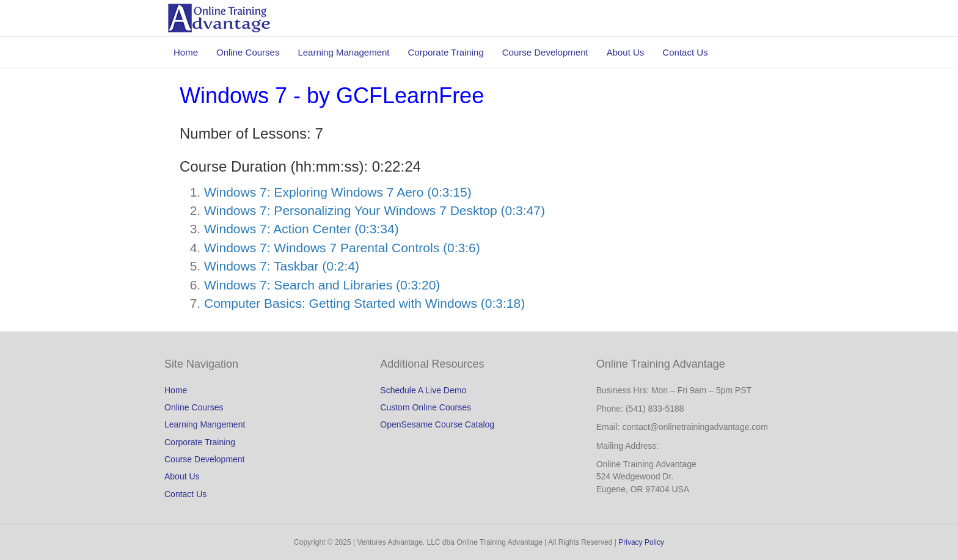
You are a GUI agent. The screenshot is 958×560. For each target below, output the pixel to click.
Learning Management (343, 52)
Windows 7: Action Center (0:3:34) (302, 229)
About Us (626, 52)
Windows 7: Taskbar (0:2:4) (282, 266)
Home (186, 52)
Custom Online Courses (426, 407)
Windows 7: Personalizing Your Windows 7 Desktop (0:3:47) (375, 210)
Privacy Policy (641, 542)
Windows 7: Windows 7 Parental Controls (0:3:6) (342, 248)
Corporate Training (446, 52)
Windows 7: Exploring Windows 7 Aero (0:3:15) (338, 192)
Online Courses (248, 52)
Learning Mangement (205, 424)
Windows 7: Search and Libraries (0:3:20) (322, 285)
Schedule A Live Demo (423, 390)
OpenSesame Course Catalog (437, 424)
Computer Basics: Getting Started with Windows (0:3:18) (364, 303)
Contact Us (685, 52)
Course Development (545, 52)
